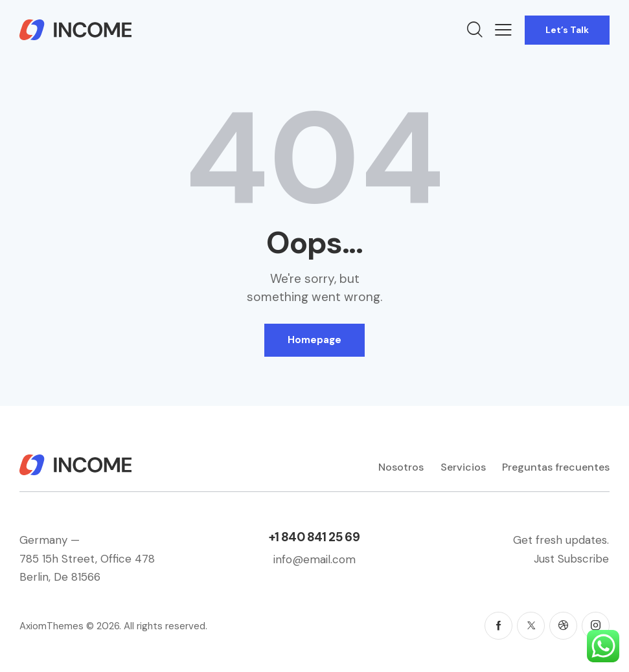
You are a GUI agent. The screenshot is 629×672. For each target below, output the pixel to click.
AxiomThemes (51, 626)
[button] (503, 30)
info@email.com (314, 559)
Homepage (314, 340)
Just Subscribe (571, 559)
